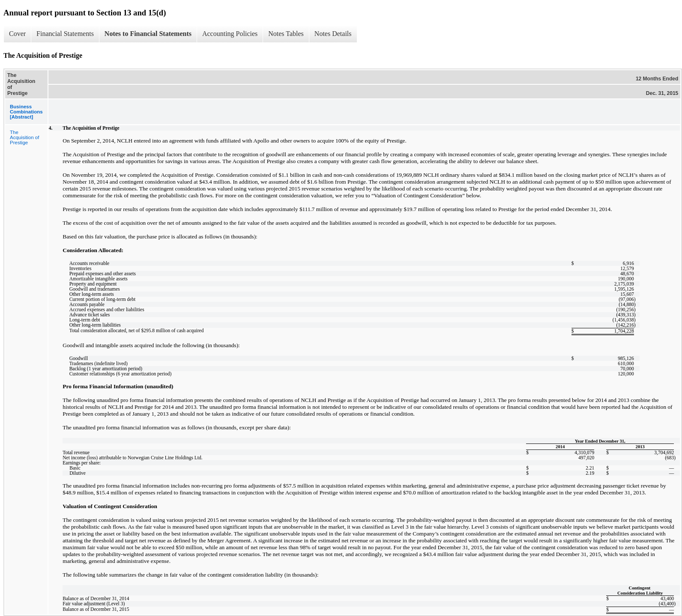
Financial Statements (65, 34)
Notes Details (333, 34)
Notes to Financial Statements (148, 34)
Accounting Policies (230, 34)
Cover (17, 34)
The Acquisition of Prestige (24, 137)
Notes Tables (286, 34)
